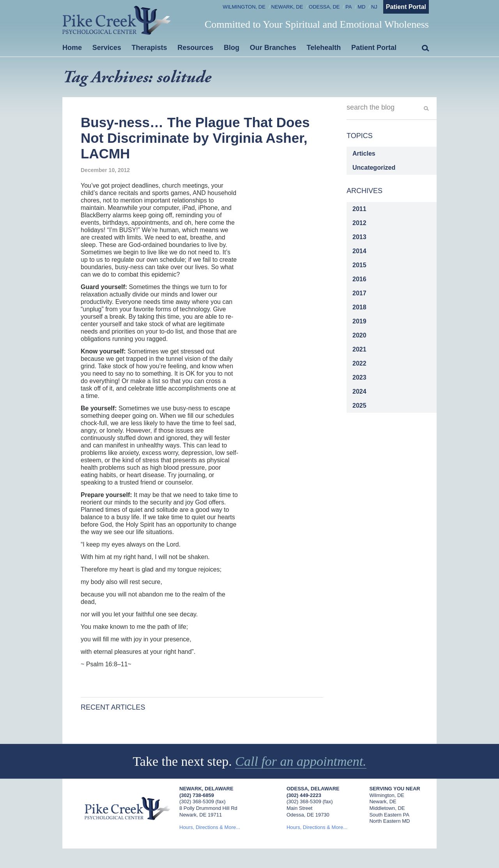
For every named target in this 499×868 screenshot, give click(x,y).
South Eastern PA (389, 815)
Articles (364, 154)
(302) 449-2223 (304, 795)
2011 (359, 209)
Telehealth (324, 48)
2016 (359, 279)
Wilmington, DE (244, 7)
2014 (359, 251)
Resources (195, 48)
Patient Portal (406, 7)
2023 (359, 377)
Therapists (150, 48)
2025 (359, 406)
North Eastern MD (389, 821)
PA (349, 7)
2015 (359, 265)
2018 (359, 307)
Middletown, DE (387, 808)
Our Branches (273, 48)
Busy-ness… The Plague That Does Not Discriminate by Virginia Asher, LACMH (195, 138)
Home (72, 48)
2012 (359, 223)
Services (107, 48)
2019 (359, 321)
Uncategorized (374, 168)
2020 (359, 335)
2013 (359, 237)
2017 (359, 293)
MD (361, 7)
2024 (359, 391)
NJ (374, 7)
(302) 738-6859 (197, 795)
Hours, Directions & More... (210, 827)
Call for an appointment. (301, 761)
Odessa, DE (324, 7)
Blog (232, 48)
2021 (359, 349)
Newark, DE (287, 7)
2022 (359, 363)
